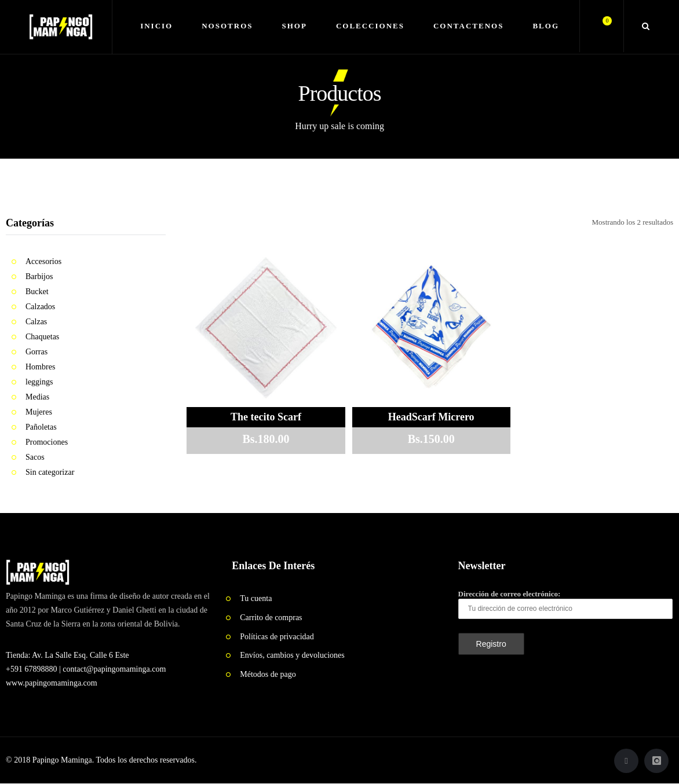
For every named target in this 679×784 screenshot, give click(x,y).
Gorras (36, 352)
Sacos (35, 457)
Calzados (40, 307)
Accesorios (43, 261)
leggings (39, 382)
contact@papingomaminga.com (114, 669)
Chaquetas (42, 337)
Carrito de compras (271, 618)
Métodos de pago (268, 674)
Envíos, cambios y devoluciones (292, 655)
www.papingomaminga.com (52, 683)
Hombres (40, 367)
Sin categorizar (50, 472)
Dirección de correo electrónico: (565, 604)
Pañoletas (41, 427)
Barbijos (39, 276)
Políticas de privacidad (277, 637)
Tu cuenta (256, 598)
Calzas (36, 322)
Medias (37, 397)
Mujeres (39, 412)
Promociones (47, 442)
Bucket (37, 292)
